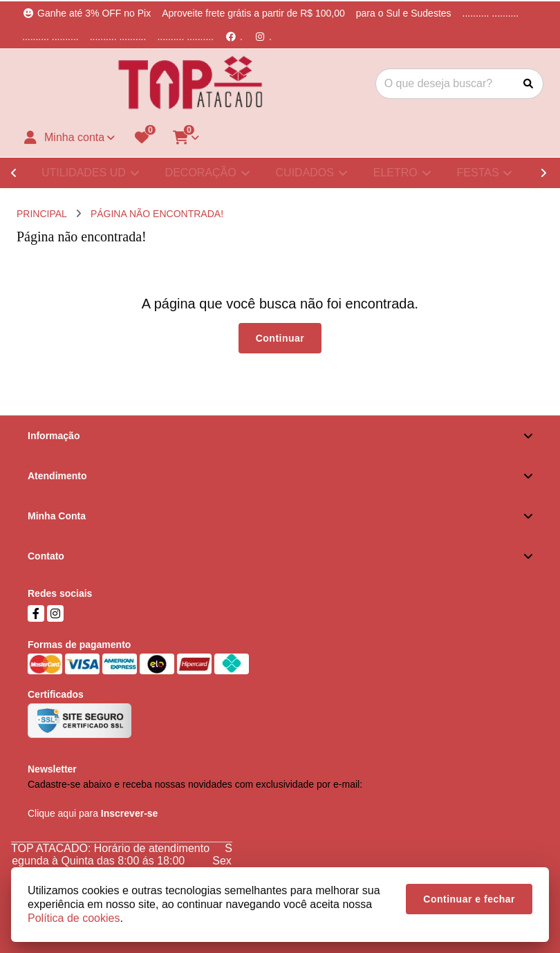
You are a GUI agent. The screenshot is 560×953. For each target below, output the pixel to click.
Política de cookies (74, 918)
